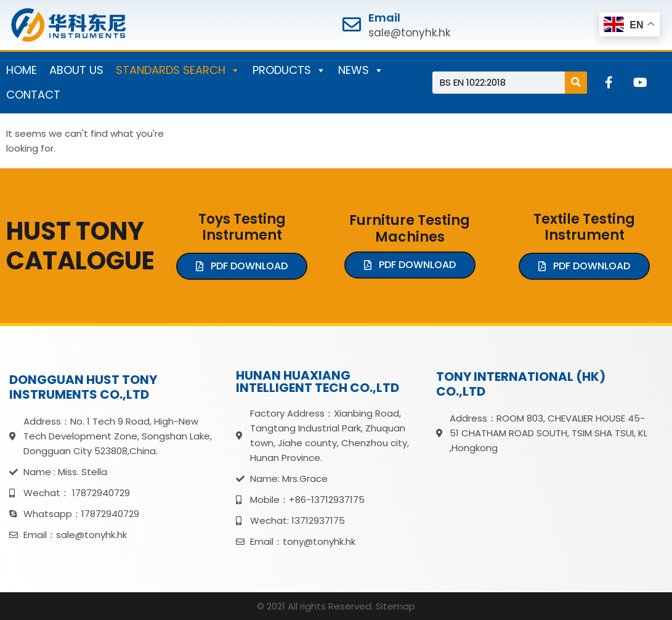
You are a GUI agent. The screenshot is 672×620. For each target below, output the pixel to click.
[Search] (576, 83)
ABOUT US (76, 70)
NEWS (361, 70)
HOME (22, 70)
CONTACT (33, 95)
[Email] (352, 25)
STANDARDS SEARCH (178, 70)
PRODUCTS (289, 70)
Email (384, 18)
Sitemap (395, 606)
